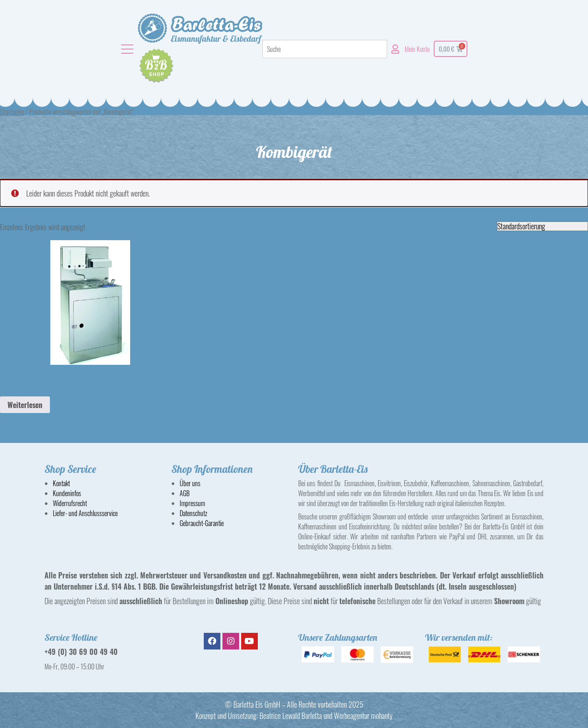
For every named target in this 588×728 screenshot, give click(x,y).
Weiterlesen (25, 405)
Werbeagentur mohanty (363, 716)
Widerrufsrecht (70, 503)
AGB (185, 493)
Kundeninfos (67, 493)
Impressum (192, 503)
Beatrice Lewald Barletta (291, 716)
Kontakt (61, 483)
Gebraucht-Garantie (202, 523)
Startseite (12, 112)
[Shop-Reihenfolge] (542, 226)
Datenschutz (193, 513)
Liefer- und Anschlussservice (85, 513)
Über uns (190, 483)
